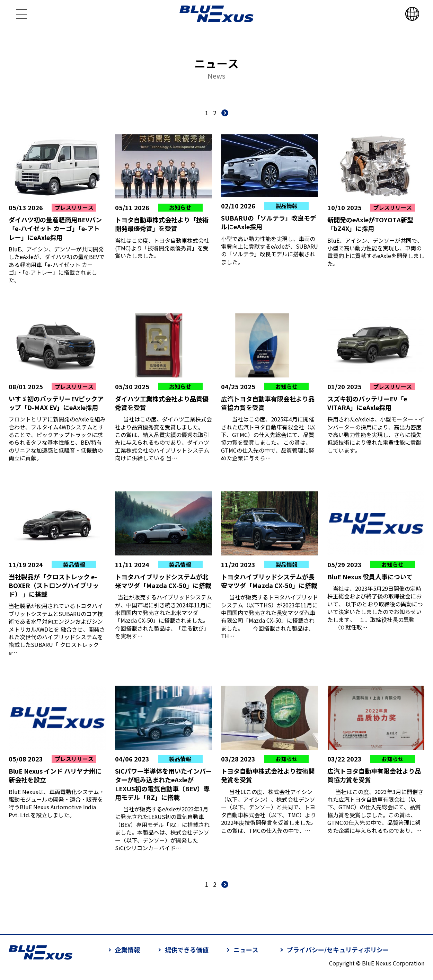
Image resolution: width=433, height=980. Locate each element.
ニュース (246, 950)
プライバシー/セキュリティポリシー (338, 950)
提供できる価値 (187, 950)
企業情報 (127, 950)
